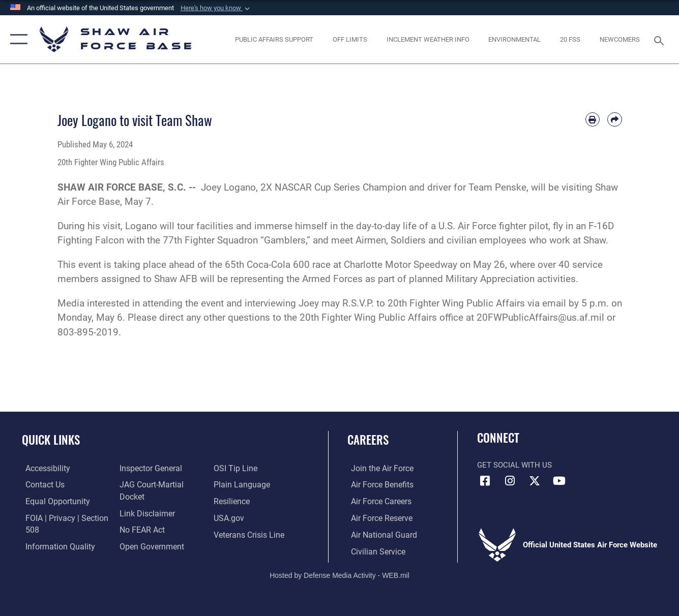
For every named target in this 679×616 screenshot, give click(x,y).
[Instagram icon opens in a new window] (510, 481)
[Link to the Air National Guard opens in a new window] (379, 534)
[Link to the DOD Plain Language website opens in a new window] (240, 485)
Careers (368, 440)
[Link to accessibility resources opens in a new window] (44, 469)
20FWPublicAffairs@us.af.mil (540, 317)
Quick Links (51, 440)
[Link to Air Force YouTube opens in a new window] (559, 481)
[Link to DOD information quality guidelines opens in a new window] (54, 545)
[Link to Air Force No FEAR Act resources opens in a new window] (141, 529)
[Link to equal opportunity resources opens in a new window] (52, 501)
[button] (216, 8)
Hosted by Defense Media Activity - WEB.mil (339, 574)
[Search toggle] (661, 40)
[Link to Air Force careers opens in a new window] (377, 501)
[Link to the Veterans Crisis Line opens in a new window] (249, 534)
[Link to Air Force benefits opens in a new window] (378, 485)
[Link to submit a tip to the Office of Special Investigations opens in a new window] (235, 469)
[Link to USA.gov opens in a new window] (229, 517)
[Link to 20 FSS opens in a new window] (570, 39)
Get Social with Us (514, 465)
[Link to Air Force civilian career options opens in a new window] (373, 550)
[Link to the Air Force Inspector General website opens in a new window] (149, 469)
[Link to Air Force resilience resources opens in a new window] (232, 501)
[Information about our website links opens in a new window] (145, 513)
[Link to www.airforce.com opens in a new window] (378, 469)
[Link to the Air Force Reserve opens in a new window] (377, 517)
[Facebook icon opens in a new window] (485, 481)
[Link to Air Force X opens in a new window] (535, 481)
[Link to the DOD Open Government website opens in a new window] (149, 545)
